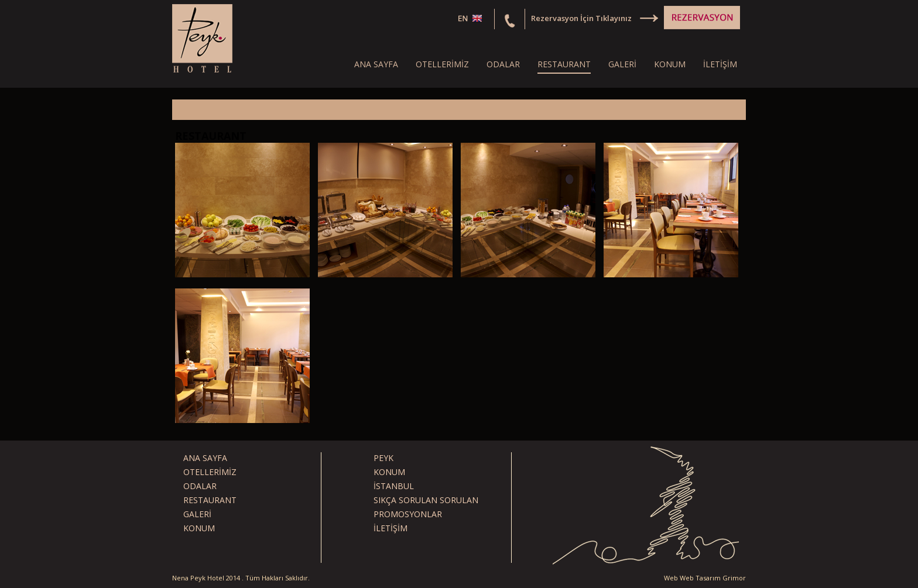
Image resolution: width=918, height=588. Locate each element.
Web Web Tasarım (692, 578)
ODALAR (503, 64)
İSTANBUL (394, 486)
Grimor (734, 578)
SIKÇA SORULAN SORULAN (426, 500)
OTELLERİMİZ (442, 64)
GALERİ (622, 64)
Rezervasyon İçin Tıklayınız (581, 18)
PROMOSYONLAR (408, 514)
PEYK (383, 458)
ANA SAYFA (376, 64)
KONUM (670, 64)
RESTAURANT (564, 64)
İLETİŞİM (720, 64)
